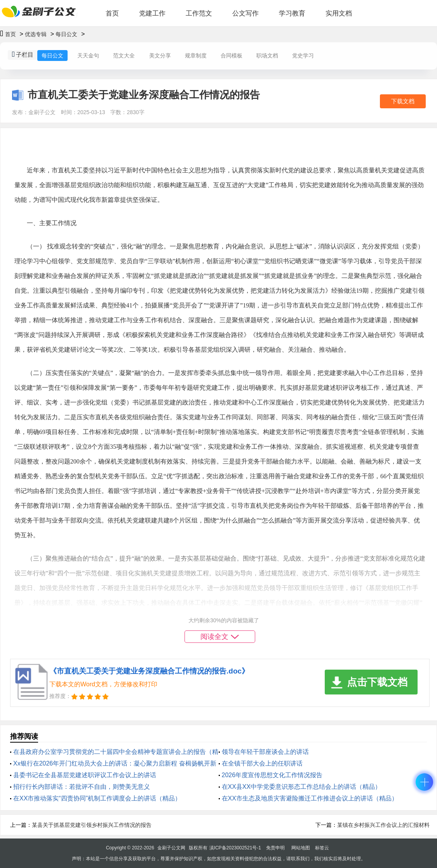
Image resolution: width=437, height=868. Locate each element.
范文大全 (124, 56)
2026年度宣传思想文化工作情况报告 (272, 775)
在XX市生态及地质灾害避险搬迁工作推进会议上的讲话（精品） (310, 798)
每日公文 (66, 34)
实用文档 (339, 13)
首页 (112, 13)
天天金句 (88, 56)
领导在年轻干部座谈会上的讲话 (265, 752)
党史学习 (303, 56)
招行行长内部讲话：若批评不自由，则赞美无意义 (82, 787)
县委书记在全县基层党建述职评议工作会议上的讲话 (85, 775)
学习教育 (292, 13)
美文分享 (160, 56)
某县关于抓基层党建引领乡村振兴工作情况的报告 (92, 825)
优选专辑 (36, 34)
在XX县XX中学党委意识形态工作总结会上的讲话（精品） (302, 787)
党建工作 (152, 13)
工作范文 (199, 13)
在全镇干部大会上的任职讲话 (262, 763)
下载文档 (403, 101)
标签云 (322, 848)
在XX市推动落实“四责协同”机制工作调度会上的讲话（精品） (97, 798)
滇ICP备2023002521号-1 (235, 848)
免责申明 (275, 848)
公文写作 (245, 13)
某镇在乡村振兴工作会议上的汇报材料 (383, 825)
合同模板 (232, 56)
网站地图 (301, 848)
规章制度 (196, 56)
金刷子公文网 (171, 848)
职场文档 (267, 56)
